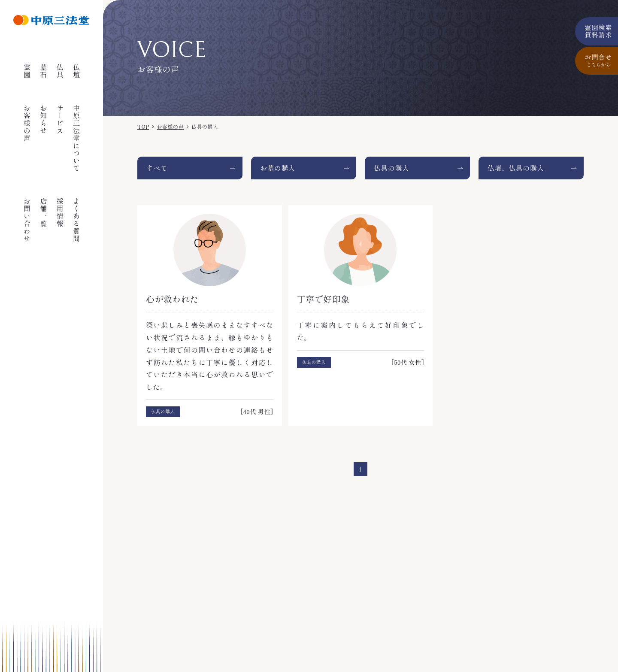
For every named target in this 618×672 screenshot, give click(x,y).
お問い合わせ (27, 220)
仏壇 (76, 71)
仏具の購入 (392, 168)
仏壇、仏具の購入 (516, 168)
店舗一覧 (43, 212)
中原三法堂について (76, 138)
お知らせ (43, 119)
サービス (60, 119)
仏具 (60, 71)
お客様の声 (27, 123)
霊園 (27, 71)
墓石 (43, 71)
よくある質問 (76, 220)
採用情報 (60, 212)
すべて (157, 168)
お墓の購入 (278, 168)
